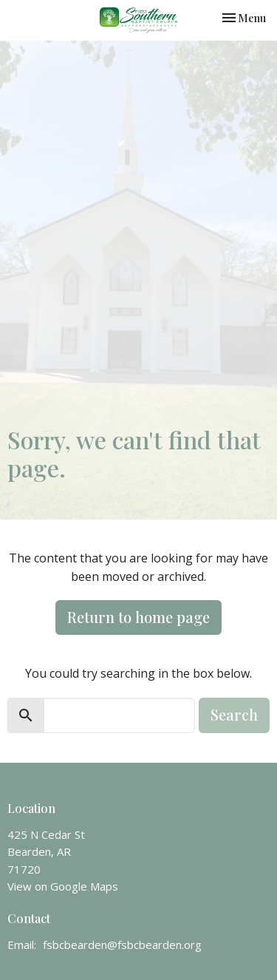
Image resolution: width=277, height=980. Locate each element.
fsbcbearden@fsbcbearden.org (122, 945)
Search (234, 714)
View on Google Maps (63, 886)
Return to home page (138, 617)
